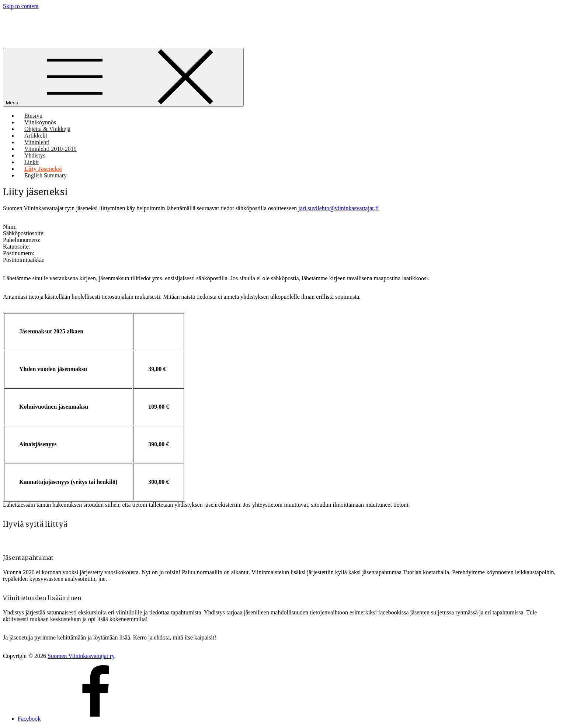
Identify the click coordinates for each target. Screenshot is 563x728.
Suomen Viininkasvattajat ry (81, 656)
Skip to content (21, 6)
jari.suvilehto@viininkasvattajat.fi (338, 208)
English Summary (46, 175)
